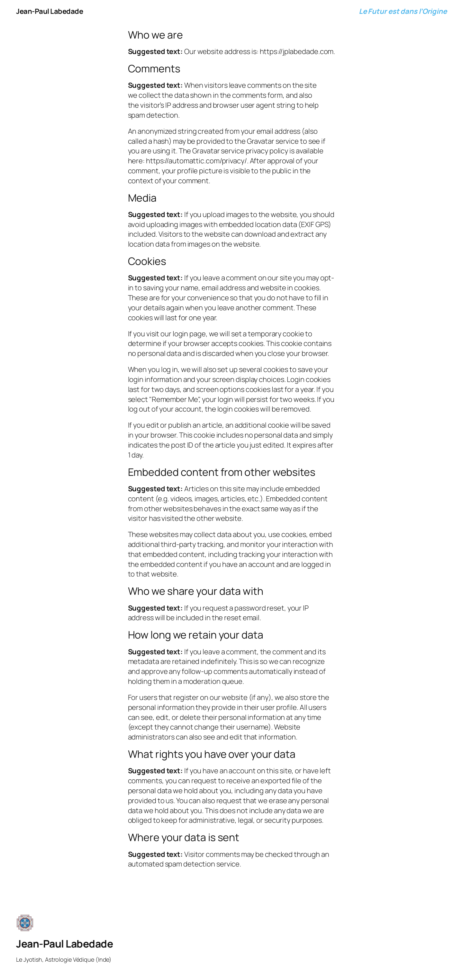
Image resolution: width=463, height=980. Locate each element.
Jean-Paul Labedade (50, 11)
